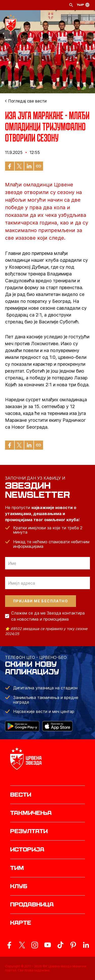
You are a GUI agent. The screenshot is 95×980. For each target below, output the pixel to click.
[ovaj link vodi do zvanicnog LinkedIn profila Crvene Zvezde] (86, 945)
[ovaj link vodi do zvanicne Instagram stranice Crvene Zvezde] (35, 945)
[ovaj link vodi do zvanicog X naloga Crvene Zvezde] (22, 945)
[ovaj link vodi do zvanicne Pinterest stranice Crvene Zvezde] (73, 945)
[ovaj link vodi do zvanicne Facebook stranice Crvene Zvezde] (9, 945)
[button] (87, 23)
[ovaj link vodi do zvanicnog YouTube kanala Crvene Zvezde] (48, 945)
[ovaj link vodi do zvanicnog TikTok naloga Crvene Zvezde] (60, 945)
